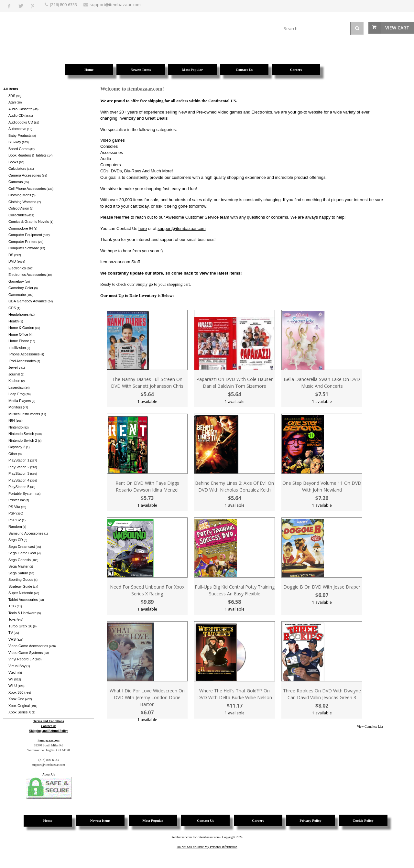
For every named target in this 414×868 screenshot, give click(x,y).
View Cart (397, 28)
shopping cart (179, 284)
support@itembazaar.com (181, 228)
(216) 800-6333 (63, 5)
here (143, 228)
